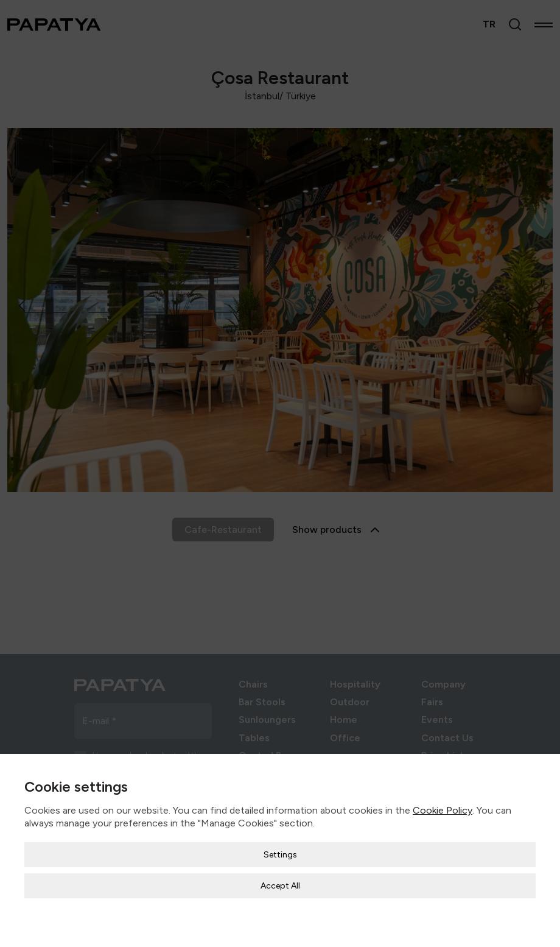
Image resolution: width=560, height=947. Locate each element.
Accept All (280, 877)
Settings (280, 846)
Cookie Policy (443, 802)
